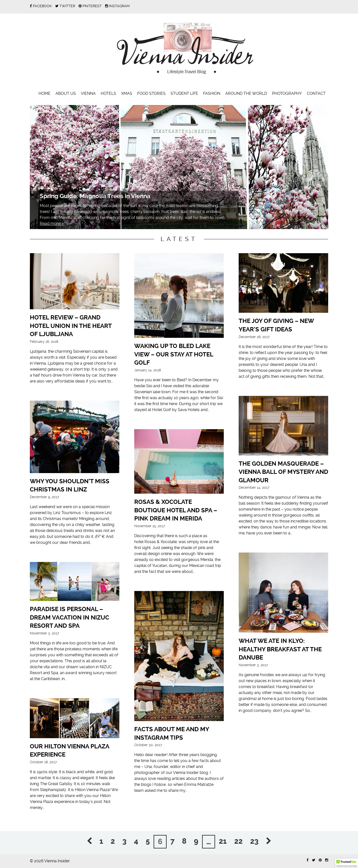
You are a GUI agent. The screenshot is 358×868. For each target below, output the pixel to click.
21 (223, 841)
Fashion (212, 93)
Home (45, 93)
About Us (66, 93)
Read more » (52, 224)
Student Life (184, 93)
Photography (287, 93)
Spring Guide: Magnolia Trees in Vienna (95, 196)
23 (254, 841)
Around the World (246, 93)
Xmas (127, 93)
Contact (316, 93)
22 (238, 841)
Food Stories (151, 93)
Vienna (88, 93)
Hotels (108, 93)
